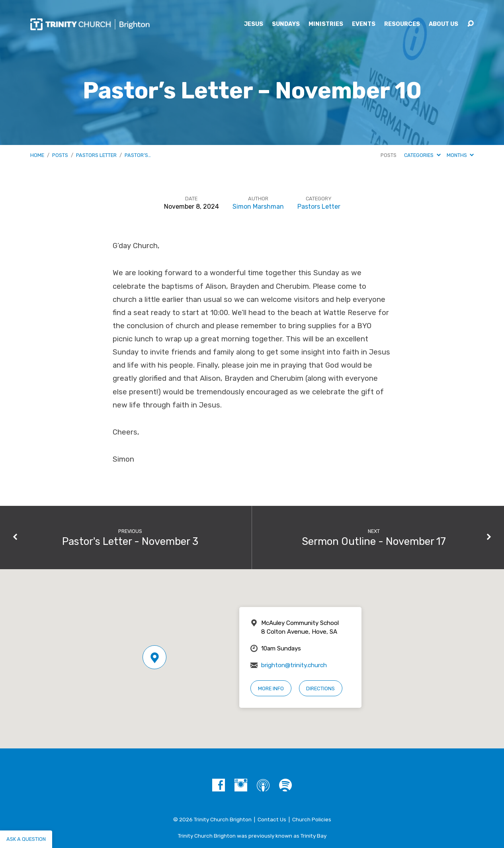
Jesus (254, 24)
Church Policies (312, 819)
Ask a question (26, 839)
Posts (60, 155)
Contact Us (272, 819)
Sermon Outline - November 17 (374, 541)
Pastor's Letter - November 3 (130, 541)
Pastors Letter (96, 155)
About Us (443, 24)
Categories (422, 155)
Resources (402, 24)
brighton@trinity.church (294, 665)
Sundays (286, 24)
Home (37, 155)
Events (364, 24)
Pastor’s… (138, 155)
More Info (271, 688)
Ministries (326, 24)
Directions (320, 688)
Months (460, 155)
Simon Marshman (258, 207)
